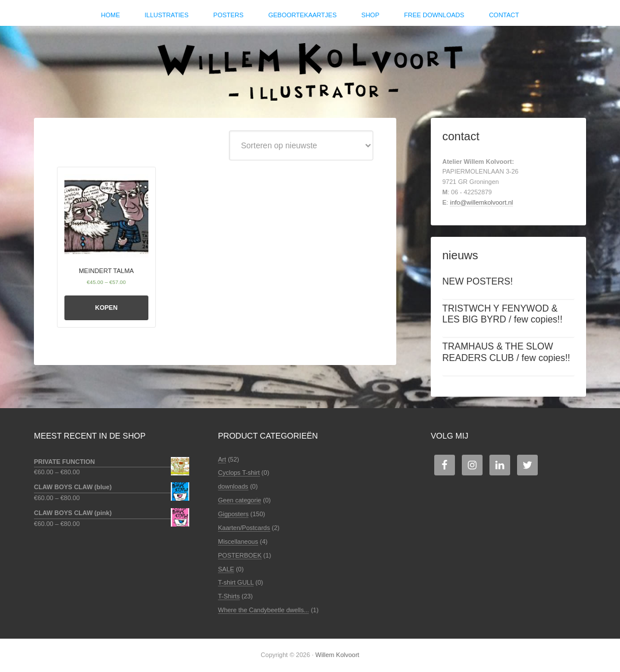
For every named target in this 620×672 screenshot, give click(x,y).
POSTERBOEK (240, 555)
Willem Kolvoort (310, 66)
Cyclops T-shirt (239, 473)
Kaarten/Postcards (244, 528)
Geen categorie (240, 500)
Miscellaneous (238, 542)
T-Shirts (229, 596)
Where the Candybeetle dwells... (263, 610)
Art (222, 459)
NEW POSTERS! (478, 281)
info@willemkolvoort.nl (481, 202)
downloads (233, 486)
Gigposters (233, 514)
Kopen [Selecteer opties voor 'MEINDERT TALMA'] (106, 308)
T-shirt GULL (236, 582)
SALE (226, 569)
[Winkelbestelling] (301, 145)
